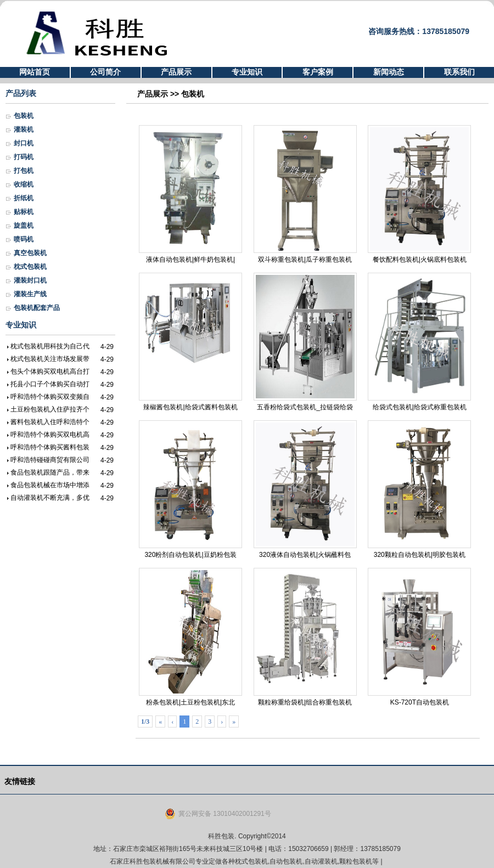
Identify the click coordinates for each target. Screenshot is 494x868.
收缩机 (24, 184)
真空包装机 (30, 253)
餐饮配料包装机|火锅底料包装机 (419, 194)
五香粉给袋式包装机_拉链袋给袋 (305, 342)
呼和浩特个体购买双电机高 (50, 435)
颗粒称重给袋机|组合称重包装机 (305, 637)
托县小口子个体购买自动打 (50, 384)
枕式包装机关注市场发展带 (50, 359)
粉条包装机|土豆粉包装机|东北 (190, 637)
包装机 (24, 116)
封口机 (24, 143)
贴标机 (24, 212)
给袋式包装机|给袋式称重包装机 (419, 342)
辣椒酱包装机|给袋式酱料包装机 (190, 342)
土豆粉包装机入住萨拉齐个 (50, 409)
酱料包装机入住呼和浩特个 (50, 422)
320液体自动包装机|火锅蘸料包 (305, 489)
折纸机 (24, 198)
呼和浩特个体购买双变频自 (50, 397)
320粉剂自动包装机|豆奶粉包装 (190, 489)
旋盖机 (24, 226)
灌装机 (24, 129)
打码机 (24, 157)
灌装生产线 (30, 294)
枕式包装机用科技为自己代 (50, 346)
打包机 (24, 171)
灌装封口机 (30, 280)
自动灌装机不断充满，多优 (50, 498)
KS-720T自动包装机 (419, 637)
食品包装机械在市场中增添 (50, 485)
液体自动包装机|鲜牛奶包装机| (190, 194)
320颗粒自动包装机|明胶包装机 (419, 489)
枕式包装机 (30, 267)
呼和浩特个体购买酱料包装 (50, 447)
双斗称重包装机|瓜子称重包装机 (305, 194)
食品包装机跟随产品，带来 (50, 472)
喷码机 (24, 239)
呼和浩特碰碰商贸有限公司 (50, 460)
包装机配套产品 (37, 308)
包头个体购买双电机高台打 (50, 371)
